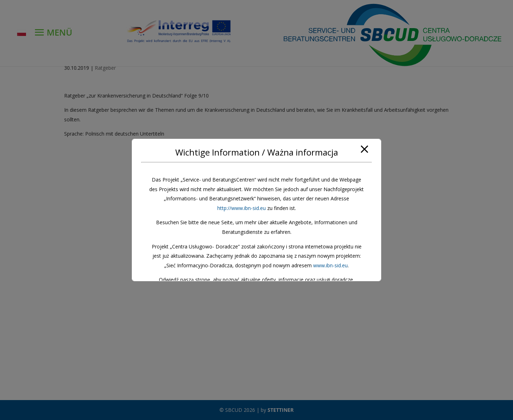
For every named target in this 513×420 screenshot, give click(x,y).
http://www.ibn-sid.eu (242, 208)
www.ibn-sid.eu (330, 265)
